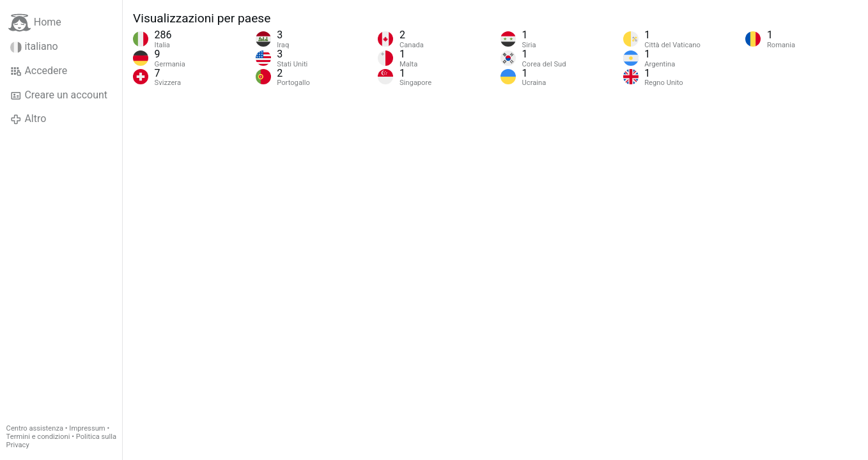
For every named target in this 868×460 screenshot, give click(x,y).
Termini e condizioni (38, 437)
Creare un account (59, 95)
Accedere (39, 71)
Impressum (87, 428)
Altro (28, 119)
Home (35, 23)
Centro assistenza (35, 428)
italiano (34, 47)
